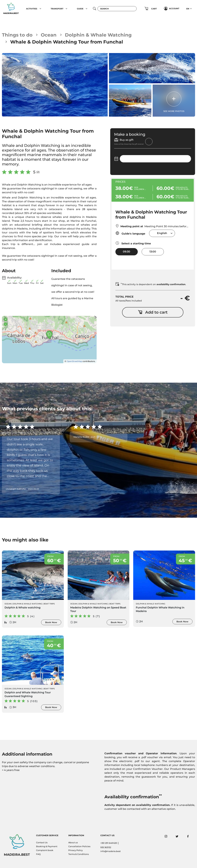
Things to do (17, 35)
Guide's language (130, 233)
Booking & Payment (47, 846)
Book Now (51, 622)
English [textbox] (162, 233)
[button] (40, 9)
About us (73, 843)
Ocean (49, 35)
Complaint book (45, 850)
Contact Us (42, 843)
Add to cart (153, 312)
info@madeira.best (110, 851)
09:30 (127, 252)
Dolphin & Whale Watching (98, 35)
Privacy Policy (76, 850)
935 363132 (106, 847)
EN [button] (188, 9)
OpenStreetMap (74, 361)
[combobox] (162, 233)
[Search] (117, 9)
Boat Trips (49, 604)
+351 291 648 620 (109, 843)
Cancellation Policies (79, 846)
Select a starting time (133, 243)
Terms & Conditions (79, 854)
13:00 (153, 252)
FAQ (38, 854)
